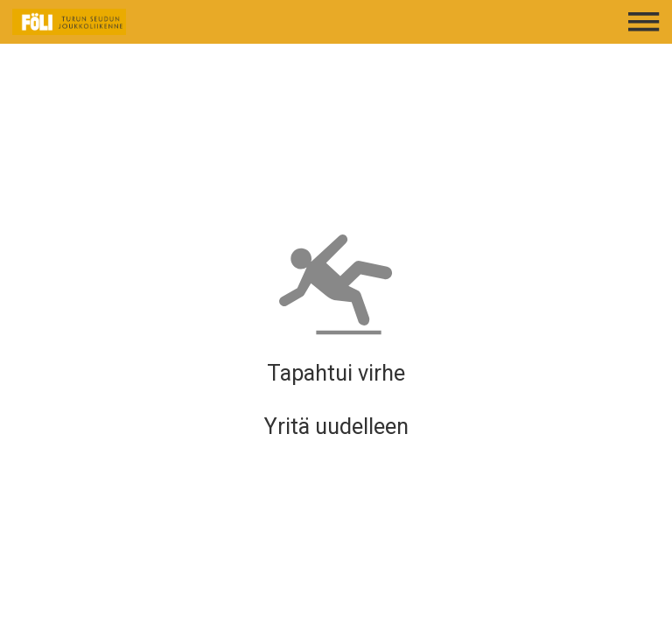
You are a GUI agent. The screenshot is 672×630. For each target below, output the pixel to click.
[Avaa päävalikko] (644, 21)
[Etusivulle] (128, 22)
